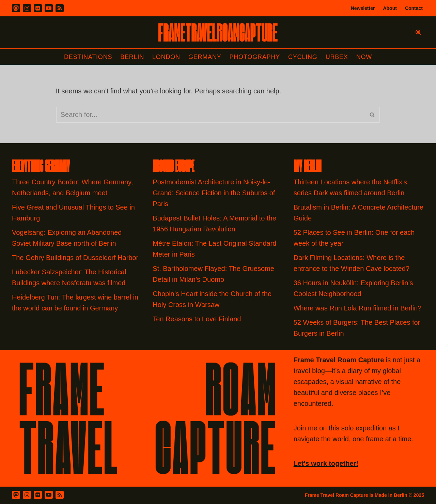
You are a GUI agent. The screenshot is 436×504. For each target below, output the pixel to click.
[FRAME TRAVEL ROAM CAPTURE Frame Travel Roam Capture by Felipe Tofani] (218, 32)
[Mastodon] (16, 8)
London (166, 57)
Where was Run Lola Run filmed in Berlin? (358, 308)
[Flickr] (38, 8)
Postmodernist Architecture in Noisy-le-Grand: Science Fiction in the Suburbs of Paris (214, 193)
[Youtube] (49, 8)
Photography (255, 57)
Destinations (88, 57)
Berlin (132, 57)
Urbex (337, 57)
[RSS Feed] (60, 495)
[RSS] (60, 8)
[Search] (418, 32)
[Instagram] (27, 8)
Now (364, 57)
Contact (414, 8)
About (390, 8)
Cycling (303, 57)
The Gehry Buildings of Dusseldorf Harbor (76, 258)
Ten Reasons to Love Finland (197, 319)
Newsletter (363, 8)
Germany (205, 57)
